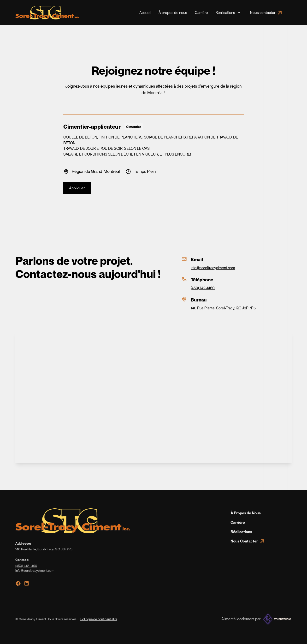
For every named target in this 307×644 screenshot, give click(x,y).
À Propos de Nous (246, 513)
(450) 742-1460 (203, 288)
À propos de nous (173, 13)
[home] (47, 13)
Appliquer (77, 188)
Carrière (201, 13)
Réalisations (241, 532)
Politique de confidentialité (99, 619)
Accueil (145, 13)
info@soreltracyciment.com (213, 268)
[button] (228, 13)
